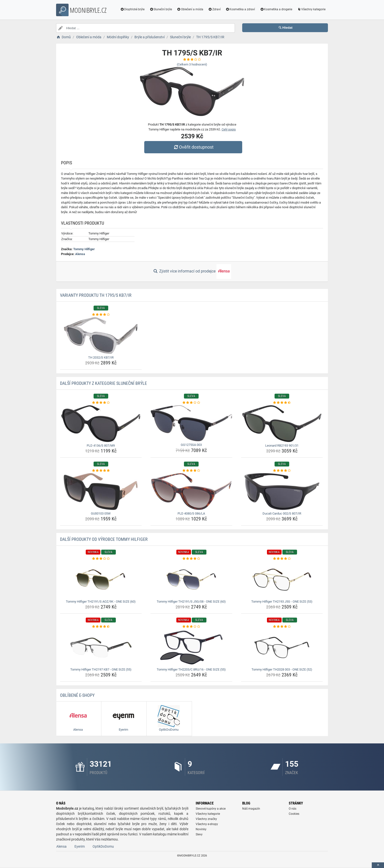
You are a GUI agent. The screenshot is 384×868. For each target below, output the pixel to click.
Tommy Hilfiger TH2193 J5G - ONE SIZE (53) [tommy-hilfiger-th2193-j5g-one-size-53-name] (282, 602)
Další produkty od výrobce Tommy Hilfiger (104, 539)
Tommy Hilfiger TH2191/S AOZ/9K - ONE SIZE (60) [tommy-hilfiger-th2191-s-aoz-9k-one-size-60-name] (101, 602)
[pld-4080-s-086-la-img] (191, 492)
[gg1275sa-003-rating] (191, 403)
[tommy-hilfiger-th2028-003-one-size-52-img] (282, 648)
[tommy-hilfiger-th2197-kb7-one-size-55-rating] (101, 627)
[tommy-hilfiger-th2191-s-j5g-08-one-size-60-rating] (191, 559)
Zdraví (214, 9)
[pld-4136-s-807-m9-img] (101, 424)
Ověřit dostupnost (193, 147)
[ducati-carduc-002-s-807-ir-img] (282, 492)
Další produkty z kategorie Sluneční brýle (103, 383)
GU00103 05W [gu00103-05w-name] (101, 513)
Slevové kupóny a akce (211, 809)
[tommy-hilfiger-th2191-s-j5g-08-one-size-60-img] (191, 580)
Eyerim (80, 846)
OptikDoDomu (103, 846)
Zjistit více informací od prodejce (192, 272)
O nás (293, 809)
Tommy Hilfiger (84, 249)
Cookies (294, 814)
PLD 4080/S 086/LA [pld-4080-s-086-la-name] (191, 513)
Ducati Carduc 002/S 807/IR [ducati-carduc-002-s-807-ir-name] (282, 513)
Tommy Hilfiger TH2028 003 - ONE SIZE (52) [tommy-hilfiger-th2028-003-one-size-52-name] (282, 669)
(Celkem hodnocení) (192, 64)
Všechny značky (206, 819)
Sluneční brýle (161, 9)
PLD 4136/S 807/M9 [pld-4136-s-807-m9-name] (101, 446)
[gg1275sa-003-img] (191, 423)
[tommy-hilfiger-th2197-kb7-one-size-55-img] (101, 648)
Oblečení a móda (190, 9)
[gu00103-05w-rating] (101, 471)
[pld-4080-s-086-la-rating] (191, 471)
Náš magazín (251, 809)
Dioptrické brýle (132, 9)
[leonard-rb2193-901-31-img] (282, 424)
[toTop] (378, 865)
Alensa (80, 254)
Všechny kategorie (311, 9)
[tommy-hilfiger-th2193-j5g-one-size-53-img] (282, 580)
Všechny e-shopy (207, 824)
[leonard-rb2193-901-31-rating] (282, 403)
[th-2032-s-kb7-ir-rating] (101, 315)
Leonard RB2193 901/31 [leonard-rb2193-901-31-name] (282, 446)
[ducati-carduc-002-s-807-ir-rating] (282, 471)
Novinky (201, 829)
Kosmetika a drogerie (276, 9)
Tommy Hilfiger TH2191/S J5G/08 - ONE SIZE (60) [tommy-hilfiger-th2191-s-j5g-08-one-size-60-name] (191, 602)
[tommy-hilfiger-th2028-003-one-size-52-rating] (282, 627)
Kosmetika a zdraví (240, 9)
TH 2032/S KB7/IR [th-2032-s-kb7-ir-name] (101, 357)
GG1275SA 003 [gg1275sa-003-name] (191, 445)
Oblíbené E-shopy (77, 695)
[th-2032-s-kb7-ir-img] (101, 336)
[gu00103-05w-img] (101, 492)
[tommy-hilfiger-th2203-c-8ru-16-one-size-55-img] (191, 648)
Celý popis (229, 129)
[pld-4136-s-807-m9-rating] (101, 403)
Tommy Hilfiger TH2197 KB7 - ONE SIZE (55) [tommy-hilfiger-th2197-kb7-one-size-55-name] (101, 669)
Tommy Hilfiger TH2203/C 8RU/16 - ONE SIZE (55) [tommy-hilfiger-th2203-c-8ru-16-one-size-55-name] (191, 669)
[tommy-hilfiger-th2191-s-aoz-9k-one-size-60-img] (101, 580)
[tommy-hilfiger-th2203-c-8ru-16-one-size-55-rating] (191, 627)
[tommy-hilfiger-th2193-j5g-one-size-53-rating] (282, 559)
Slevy (199, 834)
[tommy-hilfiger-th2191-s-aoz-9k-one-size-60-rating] (101, 559)
